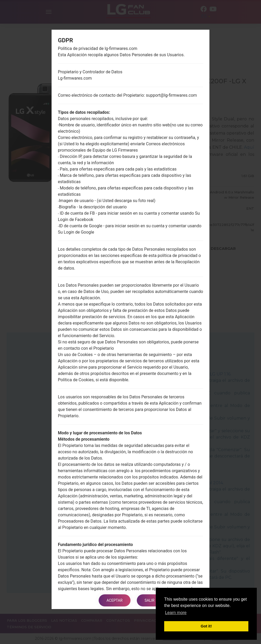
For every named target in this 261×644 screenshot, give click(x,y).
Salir (150, 600)
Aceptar (115, 600)
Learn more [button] (176, 613)
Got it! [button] (206, 626)
